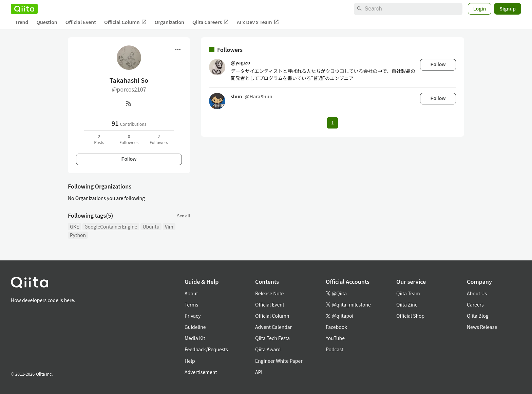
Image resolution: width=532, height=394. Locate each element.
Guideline (195, 327)
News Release (482, 327)
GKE (74, 226)
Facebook (336, 327)
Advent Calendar (273, 327)
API (259, 372)
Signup (508, 8)
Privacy (193, 316)
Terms (191, 304)
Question (47, 22)
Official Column (125, 22)
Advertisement (201, 372)
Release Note (269, 293)
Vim (169, 226)
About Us (477, 293)
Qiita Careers (211, 22)
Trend (22, 22)
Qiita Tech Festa (272, 338)
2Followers (159, 139)
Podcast (335, 349)
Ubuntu (151, 226)
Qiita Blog (478, 316)
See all (184, 215)
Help (190, 361)
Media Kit (195, 338)
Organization (169, 22)
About (191, 293)
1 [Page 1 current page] (332, 123)
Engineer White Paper (279, 361)
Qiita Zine (407, 304)
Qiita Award (268, 349)
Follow (129, 159)
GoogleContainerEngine (111, 226)
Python (78, 235)
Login (480, 8)
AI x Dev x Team (258, 22)
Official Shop (410, 316)
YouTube (335, 338)
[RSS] (129, 103)
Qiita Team (408, 293)
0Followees (129, 139)
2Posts (99, 139)
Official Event (81, 22)
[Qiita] (24, 9)
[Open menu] (178, 50)
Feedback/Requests (206, 349)
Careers (475, 304)
